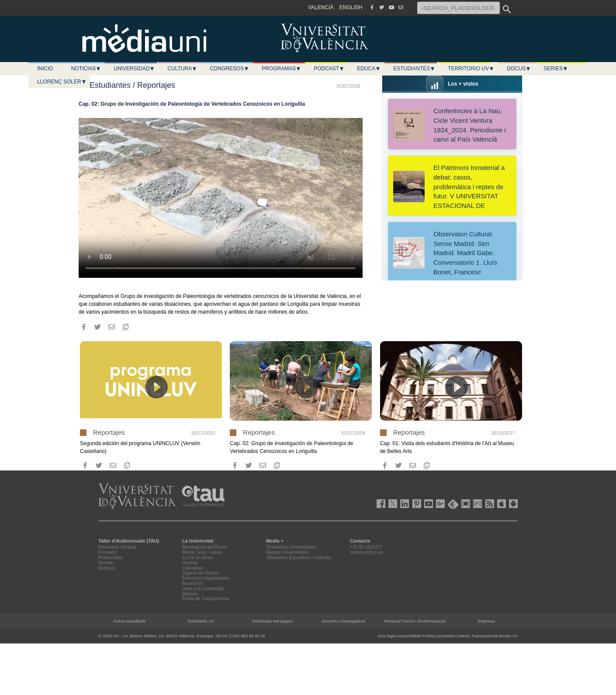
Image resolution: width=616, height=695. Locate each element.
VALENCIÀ (321, 7)
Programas (281, 69)
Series (556, 69)
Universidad (134, 69)
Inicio (45, 69)
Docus (519, 69)
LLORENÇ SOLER (62, 82)
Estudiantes (414, 69)
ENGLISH (351, 7)
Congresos (229, 69)
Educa (369, 69)
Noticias (86, 69)
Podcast (329, 69)
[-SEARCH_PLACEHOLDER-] (459, 8)
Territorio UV (471, 69)
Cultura (182, 69)
